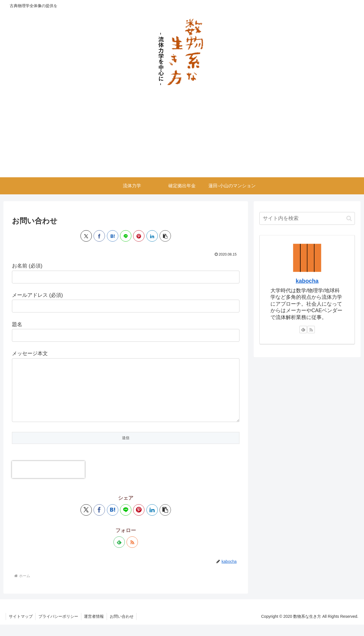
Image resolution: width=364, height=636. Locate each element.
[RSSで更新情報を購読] (132, 553)
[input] (307, 218)
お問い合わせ (122, 628)
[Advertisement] (182, 135)
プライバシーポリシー (59, 628)
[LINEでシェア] (126, 236)
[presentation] (48, 481)
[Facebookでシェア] (99, 236)
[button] (165, 236)
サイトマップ (21, 628)
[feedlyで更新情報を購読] (119, 553)
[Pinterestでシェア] (139, 236)
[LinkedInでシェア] (152, 236)
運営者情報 (94, 628)
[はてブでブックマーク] (113, 236)
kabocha (307, 281)
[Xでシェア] (86, 236)
